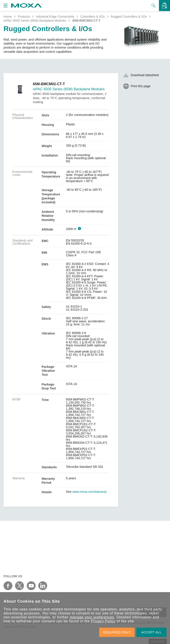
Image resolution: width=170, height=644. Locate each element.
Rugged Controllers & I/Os (129, 17)
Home (8, 17)
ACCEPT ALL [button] (151, 632)
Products (24, 17)
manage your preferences (92, 617)
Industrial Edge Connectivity (55, 17)
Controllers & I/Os (93, 17)
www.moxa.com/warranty (90, 492)
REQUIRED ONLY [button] (117, 632)
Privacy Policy (103, 621)
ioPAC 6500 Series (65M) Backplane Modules (35, 21)
